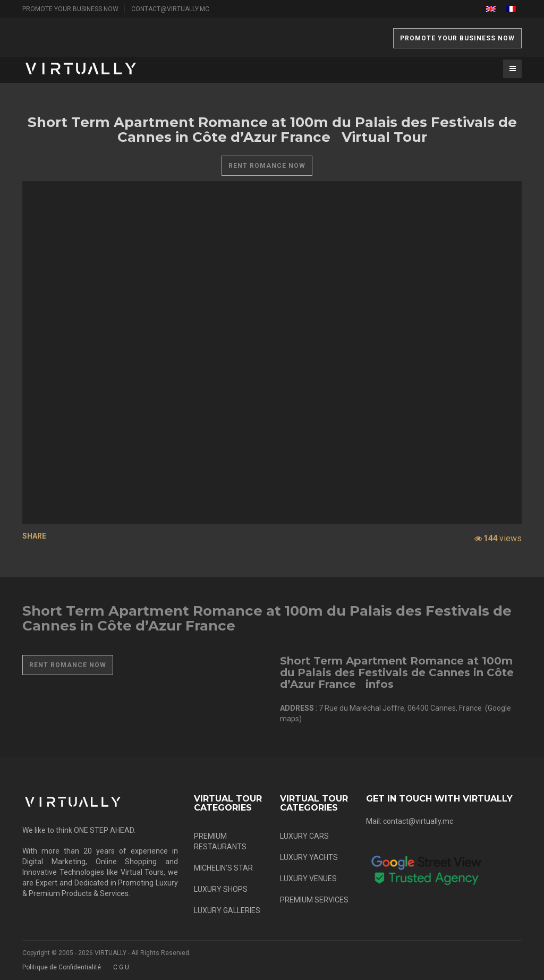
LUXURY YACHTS (309, 857)
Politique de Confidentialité (62, 967)
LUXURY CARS (304, 836)
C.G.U (121, 967)
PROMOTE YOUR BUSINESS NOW (70, 9)
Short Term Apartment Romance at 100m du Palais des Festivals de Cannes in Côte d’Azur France (267, 619)
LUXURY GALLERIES (227, 910)
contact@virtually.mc (170, 9)
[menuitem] (491, 9)
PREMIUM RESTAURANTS (220, 841)
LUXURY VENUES (308, 879)
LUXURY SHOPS (221, 889)
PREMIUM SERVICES (314, 900)
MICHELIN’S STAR (223, 868)
